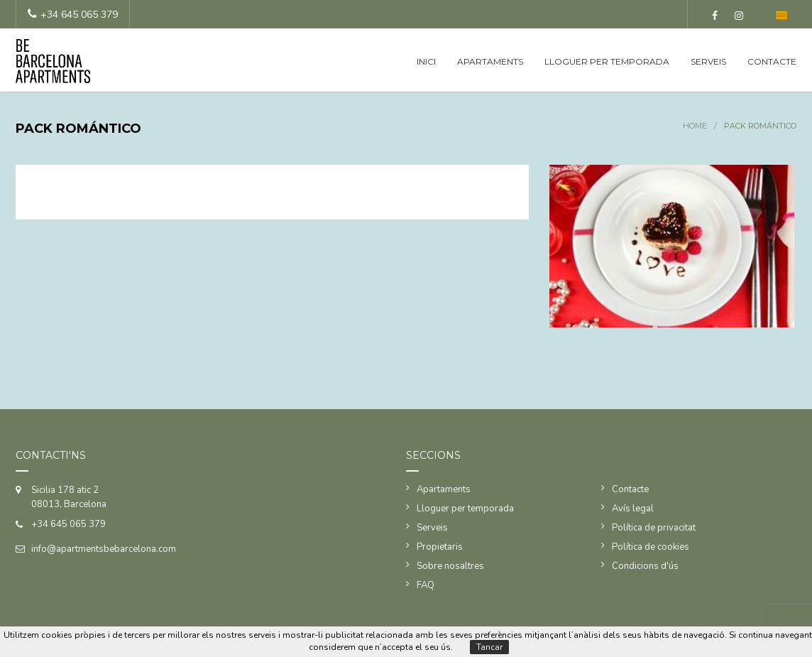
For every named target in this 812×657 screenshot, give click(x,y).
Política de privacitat (654, 528)
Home (695, 126)
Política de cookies (651, 547)
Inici (426, 61)
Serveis (708, 61)
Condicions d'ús (645, 566)
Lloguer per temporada (607, 61)
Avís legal (633, 509)
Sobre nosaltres (450, 566)
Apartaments (490, 61)
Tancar (489, 647)
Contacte (772, 61)
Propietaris (440, 547)
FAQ (426, 585)
